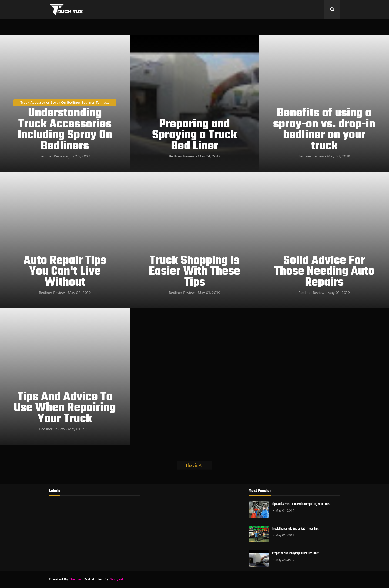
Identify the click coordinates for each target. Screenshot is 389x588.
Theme (75, 579)
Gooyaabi (117, 579)
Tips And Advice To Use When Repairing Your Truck (65, 408)
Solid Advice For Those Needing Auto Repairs (324, 272)
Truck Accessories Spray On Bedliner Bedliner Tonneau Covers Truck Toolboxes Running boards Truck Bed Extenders (65, 103)
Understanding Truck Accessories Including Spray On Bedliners (65, 130)
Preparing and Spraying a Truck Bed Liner (194, 136)
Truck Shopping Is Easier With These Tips (194, 272)
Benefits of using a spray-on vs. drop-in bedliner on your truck (324, 130)
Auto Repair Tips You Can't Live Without (65, 272)
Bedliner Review (52, 156)
